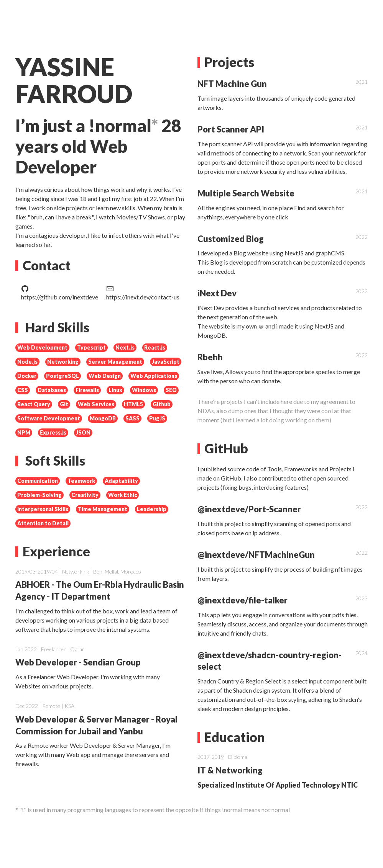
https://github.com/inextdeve (60, 293)
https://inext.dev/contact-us (143, 293)
